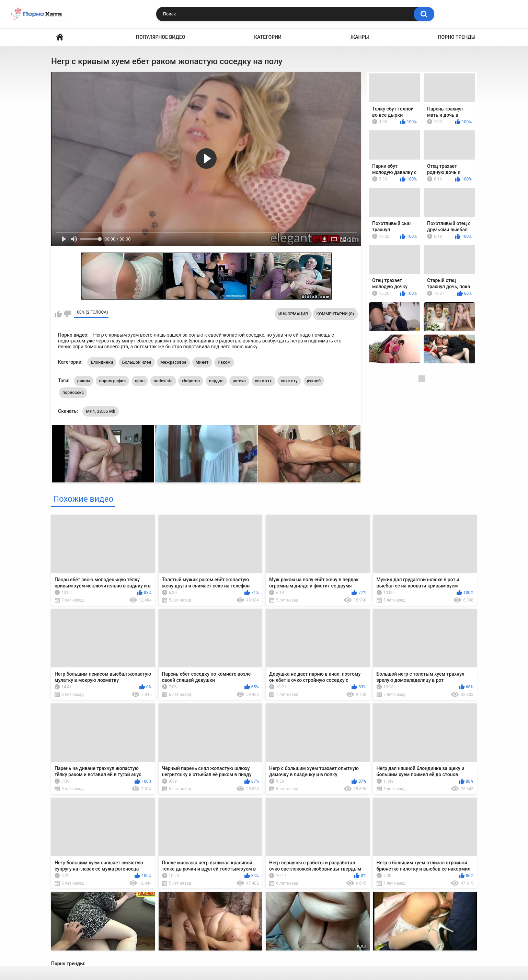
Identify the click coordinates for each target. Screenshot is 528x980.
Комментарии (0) (335, 314)
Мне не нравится (67, 314)
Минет (202, 362)
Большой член (137, 362)
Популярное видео (160, 37)
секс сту (289, 381)
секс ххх (263, 381)
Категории (268, 37)
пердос (216, 381)
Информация (293, 314)
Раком (224, 362)
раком (84, 381)
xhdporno (191, 381)
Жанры (360, 37)
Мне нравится (58, 314)
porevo (239, 381)
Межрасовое (173, 362)
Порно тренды (457, 37)
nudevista (163, 381)
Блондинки (102, 362)
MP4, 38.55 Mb (100, 411)
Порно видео (60, 37)
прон (140, 381)
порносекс (73, 393)
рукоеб (314, 381)
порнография (113, 381)
